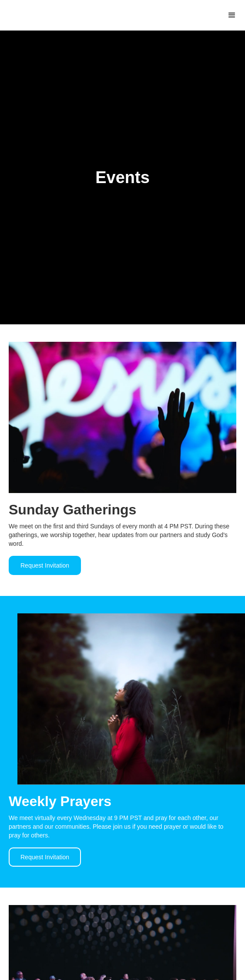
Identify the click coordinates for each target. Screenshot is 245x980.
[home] (2, 14)
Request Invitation (45, 565)
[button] (232, 15)
